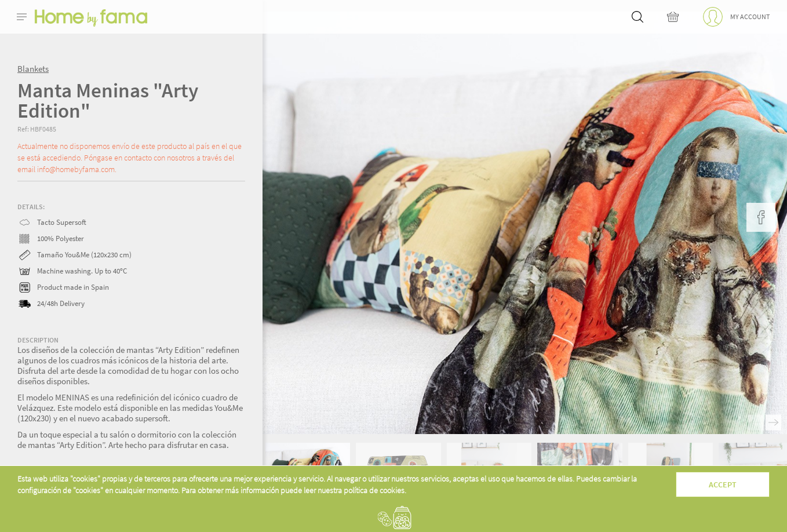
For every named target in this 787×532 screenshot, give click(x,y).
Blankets (33, 69)
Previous (756, 423)
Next (773, 423)
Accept (723, 484)
